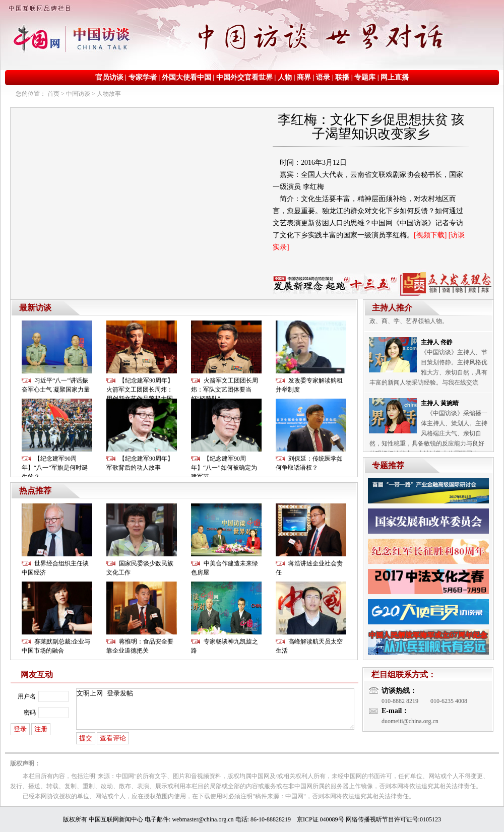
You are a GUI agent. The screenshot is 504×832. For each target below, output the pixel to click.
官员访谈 (109, 77)
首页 (53, 94)
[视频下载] (430, 235)
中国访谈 (78, 94)
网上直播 (395, 77)
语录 (323, 77)
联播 (342, 77)
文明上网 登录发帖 (215, 709)
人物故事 (109, 94)
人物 (285, 77)
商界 (304, 77)
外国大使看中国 (186, 77)
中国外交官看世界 (244, 77)
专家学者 (143, 77)
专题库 (365, 77)
